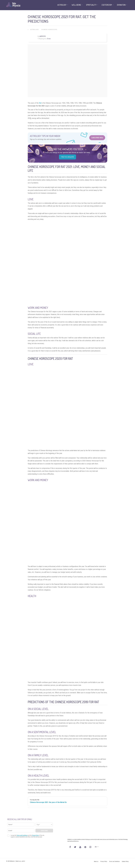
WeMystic (43, 36)
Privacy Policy (104, 861)
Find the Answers (67, 157)
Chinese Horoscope (49, 30)
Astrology (35, 30)
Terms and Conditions (114, 861)
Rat (40, 103)
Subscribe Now (97, 138)
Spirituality (91, 5)
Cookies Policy (125, 861)
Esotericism (107, 5)
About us (96, 861)
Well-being (76, 5)
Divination (121, 5)
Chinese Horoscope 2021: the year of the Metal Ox (48, 802)
